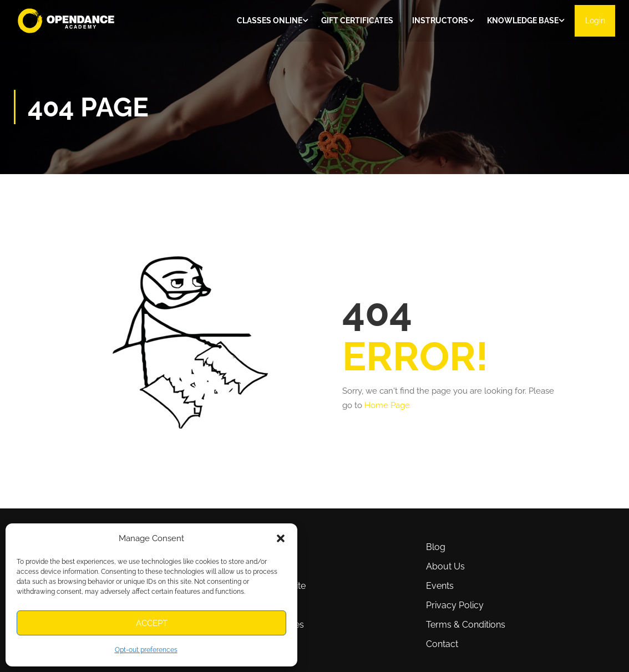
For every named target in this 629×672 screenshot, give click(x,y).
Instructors (438, 21)
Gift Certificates (356, 21)
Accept (152, 623)
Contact (442, 644)
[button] (281, 538)
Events (440, 586)
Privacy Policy (455, 605)
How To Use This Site (263, 586)
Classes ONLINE (268, 21)
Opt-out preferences (146, 650)
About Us (445, 566)
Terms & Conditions (466, 625)
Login (594, 21)
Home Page (387, 407)
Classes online (249, 547)
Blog (436, 547)
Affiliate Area (245, 605)
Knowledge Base (521, 21)
